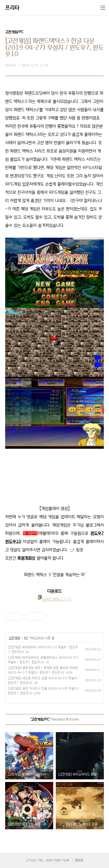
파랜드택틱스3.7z (57, 599)
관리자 (79, 860)
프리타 (12, 8)
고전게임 (14, 638)
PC (26, 638)
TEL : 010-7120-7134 (53, 860)
